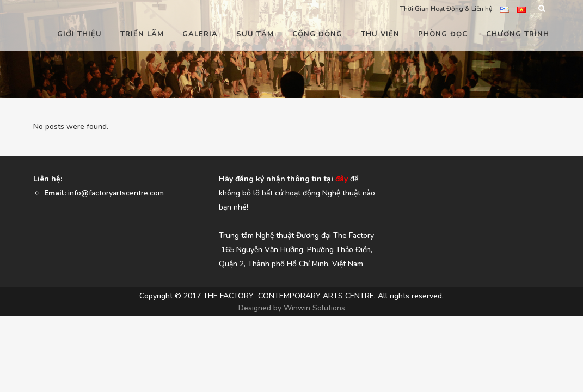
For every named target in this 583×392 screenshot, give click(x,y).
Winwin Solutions (314, 362)
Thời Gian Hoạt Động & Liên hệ (446, 9)
